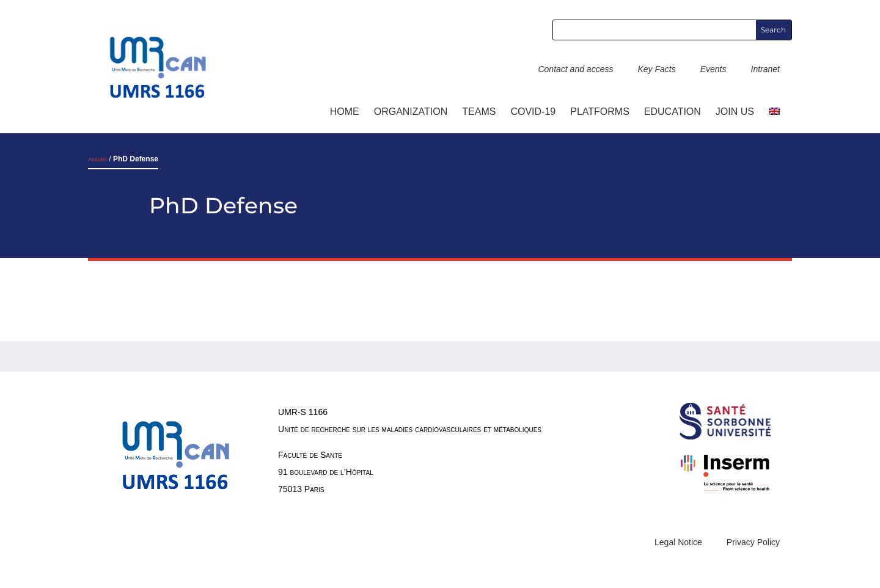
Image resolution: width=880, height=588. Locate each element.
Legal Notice (678, 542)
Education (673, 112)
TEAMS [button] (479, 112)
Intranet (765, 69)
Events (713, 69)
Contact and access (575, 69)
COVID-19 (533, 112)
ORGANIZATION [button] (411, 112)
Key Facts (656, 69)
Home (345, 112)
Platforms (600, 112)
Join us (735, 112)
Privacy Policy (753, 542)
